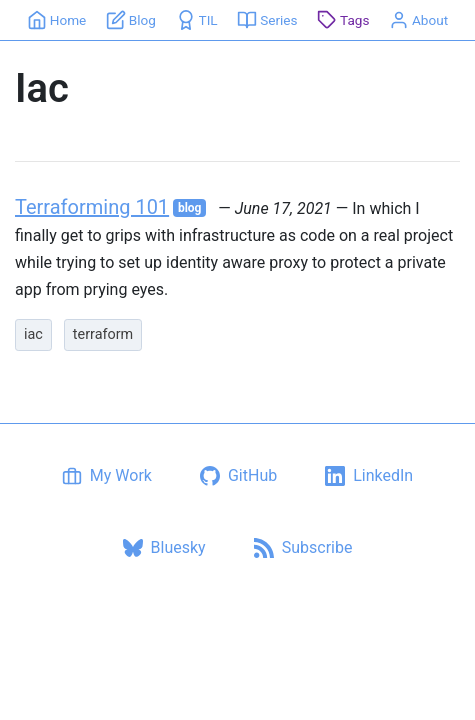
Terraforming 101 (92, 207)
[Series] (267, 20)
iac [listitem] (33, 334)
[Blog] (131, 20)
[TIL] (196, 20)
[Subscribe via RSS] (303, 548)
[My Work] (107, 476)
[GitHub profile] (238, 476)
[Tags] (343, 20)
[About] (419, 20)
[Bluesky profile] (164, 548)
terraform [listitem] (103, 334)
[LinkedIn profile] (369, 476)
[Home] (57, 20)
